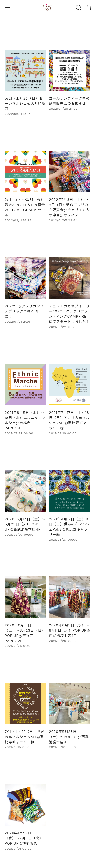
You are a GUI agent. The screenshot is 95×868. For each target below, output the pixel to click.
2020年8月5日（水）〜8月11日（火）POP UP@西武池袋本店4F (69, 631)
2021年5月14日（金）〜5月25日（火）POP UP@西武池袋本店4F (25, 524)
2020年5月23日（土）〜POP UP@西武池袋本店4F (69, 737)
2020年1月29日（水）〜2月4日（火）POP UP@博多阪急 (24, 838)
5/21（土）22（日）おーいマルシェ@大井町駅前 (25, 104)
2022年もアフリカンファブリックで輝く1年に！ (24, 311)
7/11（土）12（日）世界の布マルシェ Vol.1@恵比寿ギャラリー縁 (24, 737)
